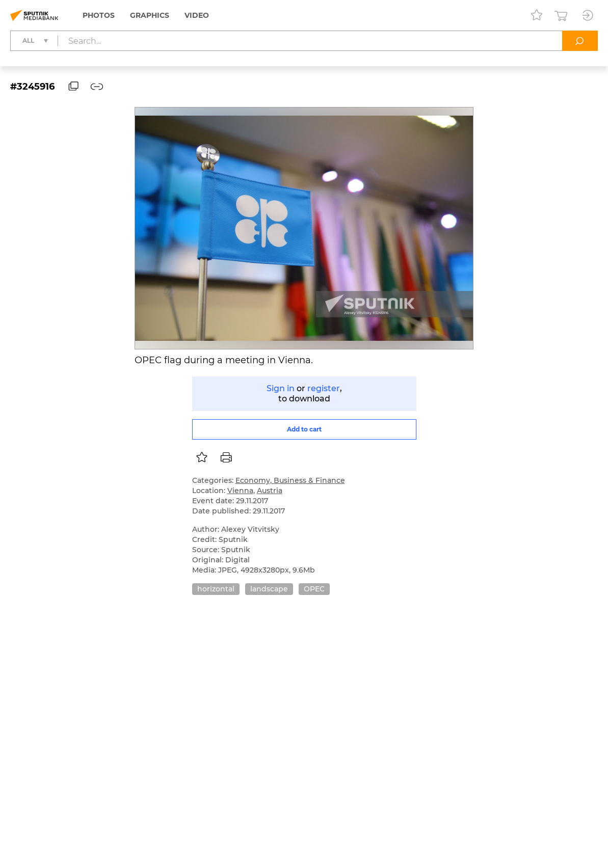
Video (197, 15)
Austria (270, 491)
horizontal (216, 589)
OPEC (314, 589)
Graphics (150, 15)
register (324, 388)
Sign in (281, 388)
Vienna (240, 491)
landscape (269, 589)
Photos (99, 15)
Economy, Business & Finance (290, 480)
